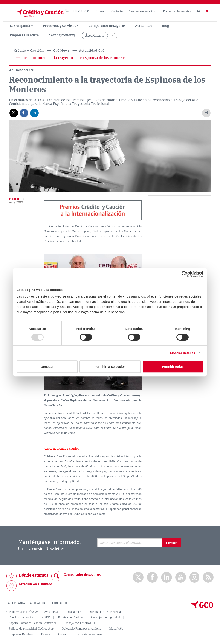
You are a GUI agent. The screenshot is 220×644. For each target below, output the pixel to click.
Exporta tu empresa (90, 634)
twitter (138, 577)
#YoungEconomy (62, 35)
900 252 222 (80, 11)
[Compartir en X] (14, 113)
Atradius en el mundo (35, 584)
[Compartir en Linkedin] (34, 113)
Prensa (100, 11)
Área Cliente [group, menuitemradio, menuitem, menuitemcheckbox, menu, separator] (95, 36)
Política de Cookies (71, 617)
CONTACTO (60, 603)
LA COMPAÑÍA (16, 603)
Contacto (117, 11)
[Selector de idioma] (205, 11)
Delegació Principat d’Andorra (82, 628)
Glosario (64, 634)
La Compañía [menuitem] (20, 26)
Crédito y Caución (29, 51)
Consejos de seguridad (106, 617)
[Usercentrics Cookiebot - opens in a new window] (185, 274)
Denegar (47, 367)
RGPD (46, 617)
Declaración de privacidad (105, 612)
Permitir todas (173, 367)
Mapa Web (116, 628)
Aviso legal (51, 612)
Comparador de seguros (107, 26)
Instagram (194, 577)
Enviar (171, 543)
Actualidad (144, 26)
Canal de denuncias (21, 617)
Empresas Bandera (24, 35)
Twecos (46, 634)
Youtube (181, 577)
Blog (166, 26)
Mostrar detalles (183, 353)
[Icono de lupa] (115, 36)
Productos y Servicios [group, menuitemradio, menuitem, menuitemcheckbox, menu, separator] (59, 26)
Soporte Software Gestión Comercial (32, 623)
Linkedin (167, 577)
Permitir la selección (110, 367)
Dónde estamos (34, 575)
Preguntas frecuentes (177, 11)
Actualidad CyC (92, 51)
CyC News (61, 51)
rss (208, 577)
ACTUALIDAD (39, 603)
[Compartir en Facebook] (24, 113)
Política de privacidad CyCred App (31, 628)
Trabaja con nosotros (143, 11)
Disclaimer (74, 612)
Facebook (152, 577)
